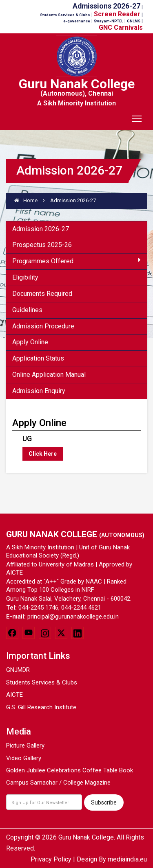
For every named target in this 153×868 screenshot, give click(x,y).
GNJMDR (18, 670)
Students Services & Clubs (42, 682)
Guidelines (27, 310)
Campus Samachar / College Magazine (58, 783)
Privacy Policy (51, 859)
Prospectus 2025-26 (42, 245)
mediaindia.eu (127, 859)
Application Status (38, 358)
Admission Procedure (43, 326)
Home (26, 200)
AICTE (14, 695)
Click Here (43, 454)
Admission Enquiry (39, 391)
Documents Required (42, 294)
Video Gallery (24, 758)
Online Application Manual (49, 375)
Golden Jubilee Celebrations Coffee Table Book (70, 770)
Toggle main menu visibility (137, 116)
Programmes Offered (76, 261)
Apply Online (30, 342)
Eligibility (25, 277)
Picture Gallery (25, 746)
